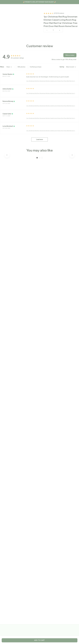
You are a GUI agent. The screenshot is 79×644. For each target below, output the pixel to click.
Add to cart (39, 640)
